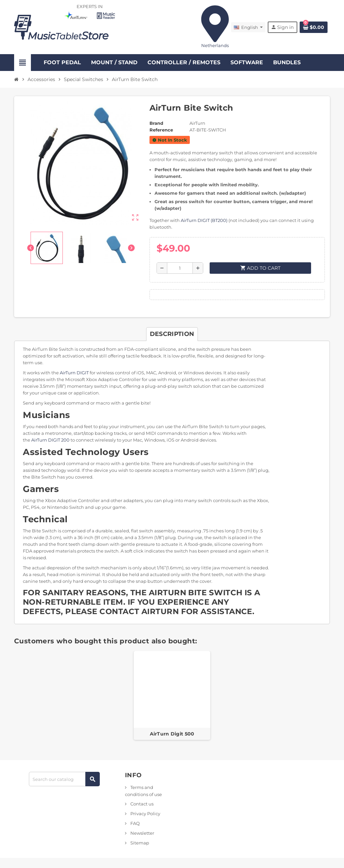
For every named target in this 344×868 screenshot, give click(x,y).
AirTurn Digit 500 (172, 734)
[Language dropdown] (248, 27)
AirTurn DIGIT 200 (50, 440)
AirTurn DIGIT (74, 373)
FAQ (135, 823)
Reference (161, 130)
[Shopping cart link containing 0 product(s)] (314, 27)
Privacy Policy (145, 814)
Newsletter (142, 833)
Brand (156, 123)
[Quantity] (180, 268)
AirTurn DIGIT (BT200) (204, 220)
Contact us (141, 804)
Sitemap (139, 843)
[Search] (64, 779)
